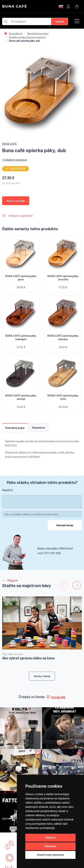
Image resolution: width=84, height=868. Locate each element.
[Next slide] (77, 585)
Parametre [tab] (39, 427)
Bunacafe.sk (16, 33)
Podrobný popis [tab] (15, 428)
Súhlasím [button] (50, 838)
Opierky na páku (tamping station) (27, 37)
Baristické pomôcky (38, 33)
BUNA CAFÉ (15, 6)
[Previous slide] (63, 585)
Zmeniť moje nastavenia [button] (50, 855)
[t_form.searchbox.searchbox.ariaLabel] (30, 21)
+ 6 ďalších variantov (15, 160)
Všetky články (42, 676)
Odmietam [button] (50, 846)
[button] (77, 21)
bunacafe (56, 697)
